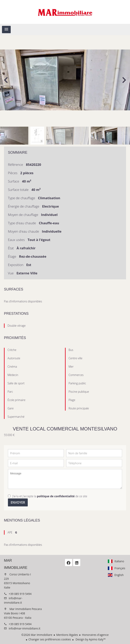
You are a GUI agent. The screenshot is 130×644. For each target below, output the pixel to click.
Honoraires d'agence (95, 635)
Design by (90, 639)
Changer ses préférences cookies (50, 639)
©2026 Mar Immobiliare (37, 635)
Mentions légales (67, 635)
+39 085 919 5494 (20, 594)
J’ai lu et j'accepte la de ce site (50, 496)
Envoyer (18, 502)
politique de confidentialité (56, 496)
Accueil (65, 12)
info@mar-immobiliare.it (24, 628)
